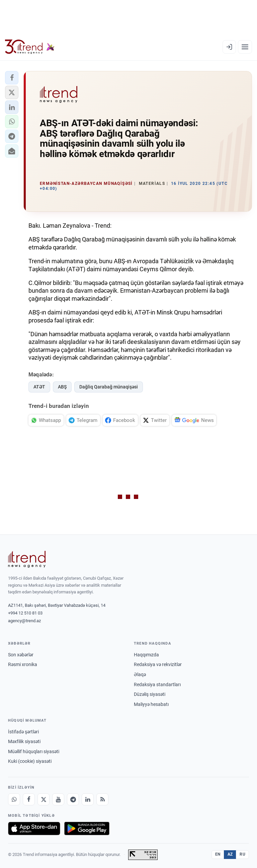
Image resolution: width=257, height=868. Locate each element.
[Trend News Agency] (27, 559)
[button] (12, 78)
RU (242, 854)
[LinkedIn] (88, 799)
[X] (44, 799)
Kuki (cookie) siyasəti (30, 761)
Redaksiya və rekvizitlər (158, 664)
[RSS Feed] (102, 799)
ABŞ (62, 387)
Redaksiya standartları (157, 684)
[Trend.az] (30, 47)
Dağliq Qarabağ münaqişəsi (109, 387)
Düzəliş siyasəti (150, 694)
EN (218, 854)
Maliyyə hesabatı (151, 704)
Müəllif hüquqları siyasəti (34, 751)
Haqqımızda (146, 655)
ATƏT (39, 387)
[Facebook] (29, 799)
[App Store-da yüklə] (34, 828)
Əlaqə (140, 674)
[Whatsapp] (14, 799)
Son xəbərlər (21, 655)
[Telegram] (73, 799)
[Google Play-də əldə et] (87, 828)
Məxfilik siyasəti (24, 741)
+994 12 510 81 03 (25, 613)
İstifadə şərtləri (23, 732)
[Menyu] (245, 47)
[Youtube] (58, 799)
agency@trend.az (24, 621)
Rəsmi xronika (23, 664)
